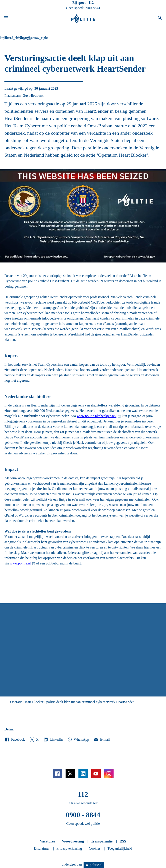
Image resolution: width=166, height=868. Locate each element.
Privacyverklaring (69, 848)
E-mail (101, 740)
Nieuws (24, 38)
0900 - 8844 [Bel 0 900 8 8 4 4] (83, 815)
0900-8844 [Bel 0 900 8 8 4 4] (92, 8)
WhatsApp (78, 740)
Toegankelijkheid (120, 848)
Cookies (95, 848)
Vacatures (48, 841)
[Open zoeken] (160, 18)
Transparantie (102, 841)
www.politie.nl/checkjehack (96, 416)
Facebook (15, 740)
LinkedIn (53, 740)
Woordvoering (73, 841)
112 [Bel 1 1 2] (91, 3)
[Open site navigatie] (6, 18)
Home (9, 38)
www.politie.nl (20, 563)
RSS (123, 841)
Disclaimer (42, 848)
